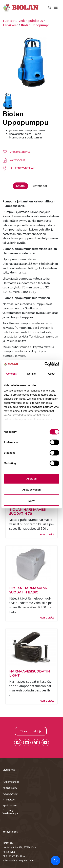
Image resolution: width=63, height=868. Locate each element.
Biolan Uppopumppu (36, 25)
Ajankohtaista (10, 805)
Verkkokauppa (10, 813)
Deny (32, 501)
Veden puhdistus (31, 21)
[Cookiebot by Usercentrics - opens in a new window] (45, 364)
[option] (32, 62)
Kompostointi (10, 788)
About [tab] (52, 373)
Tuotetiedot (39, 186)
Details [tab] (32, 373)
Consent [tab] (11, 373)
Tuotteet (9, 21)
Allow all (32, 478)
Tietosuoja (8, 810)
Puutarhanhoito (11, 782)
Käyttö (20, 186)
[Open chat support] (56, 861)
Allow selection (32, 490)
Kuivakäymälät (10, 794)
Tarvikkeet (10, 25)
